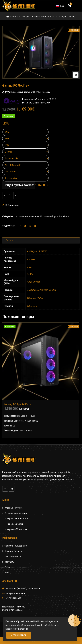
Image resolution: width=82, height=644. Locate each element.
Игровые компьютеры (16, 513)
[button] (76, 6)
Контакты (10, 562)
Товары (25, 17)
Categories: (8, 216)
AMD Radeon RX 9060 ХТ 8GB (41, 290)
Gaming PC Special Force (18, 404)
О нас (7, 567)
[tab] (41, 240)
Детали (9, 240)
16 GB (30, 274)
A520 (30, 267)
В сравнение (12, 205)
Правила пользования (16, 546)
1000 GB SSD (33, 282)
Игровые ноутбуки (14, 508)
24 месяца (32, 306)
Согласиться (19, 635)
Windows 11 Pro (35, 298)
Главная (14, 17)
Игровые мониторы (17, 529)
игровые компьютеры (43, 17)
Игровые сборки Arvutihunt (55, 216)
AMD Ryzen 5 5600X (37, 251)
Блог (7, 573)
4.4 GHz (31, 259)
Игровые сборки (15, 524)
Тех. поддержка (13, 556)
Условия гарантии (14, 551)
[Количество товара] (10, 195)
